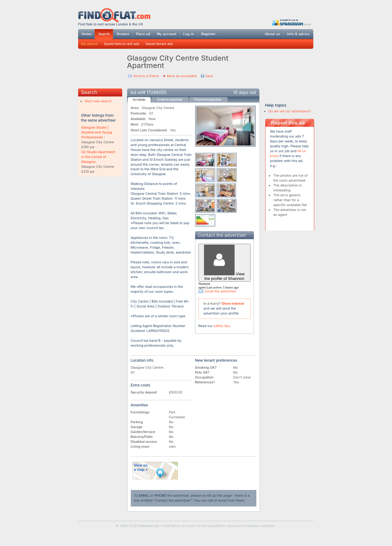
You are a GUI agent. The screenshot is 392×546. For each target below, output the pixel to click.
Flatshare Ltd (149, 526)
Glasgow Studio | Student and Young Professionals (97, 132)
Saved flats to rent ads (122, 44)
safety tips (222, 326)
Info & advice (298, 34)
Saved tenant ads (159, 44)
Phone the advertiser (208, 100)
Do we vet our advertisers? (290, 111)
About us (272, 34)
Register (208, 34)
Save (209, 76)
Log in (188, 34)
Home (86, 34)
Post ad (143, 34)
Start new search (98, 101)
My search (90, 44)
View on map (155, 471)
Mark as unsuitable (182, 76)
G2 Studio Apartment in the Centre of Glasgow (98, 157)
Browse (123, 34)
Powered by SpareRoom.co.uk (292, 22)
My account (167, 34)
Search (104, 34)
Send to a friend (146, 76)
